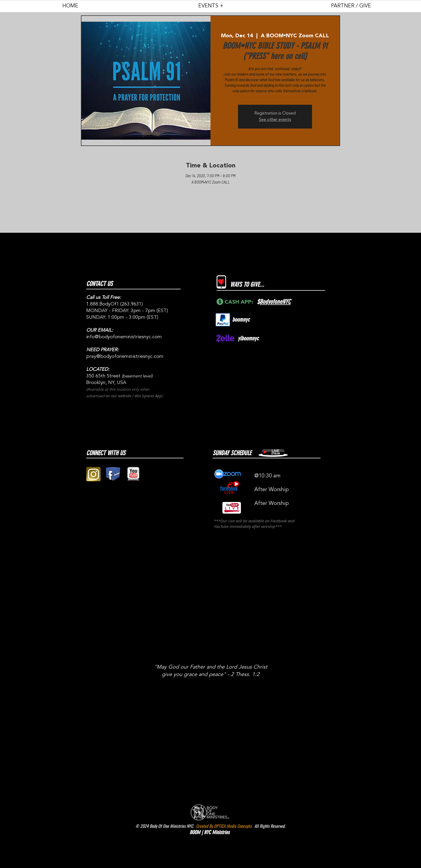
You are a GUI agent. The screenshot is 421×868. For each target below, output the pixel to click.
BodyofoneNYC (275, 302)
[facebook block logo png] (113, 474)
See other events (275, 120)
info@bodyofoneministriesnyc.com (124, 337)
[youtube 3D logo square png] (133, 474)
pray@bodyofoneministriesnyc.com (125, 357)
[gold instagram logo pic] (93, 474)
